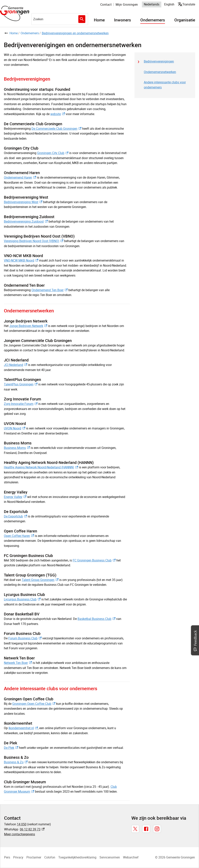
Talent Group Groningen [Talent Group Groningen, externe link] (40, 580)
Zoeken (81, 19)
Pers (7, 857)
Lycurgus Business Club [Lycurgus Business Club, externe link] (22, 599)
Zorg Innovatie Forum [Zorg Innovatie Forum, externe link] (21, 404)
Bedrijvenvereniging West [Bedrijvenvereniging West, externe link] (23, 202)
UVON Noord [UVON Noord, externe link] (15, 428)
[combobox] (60, 19)
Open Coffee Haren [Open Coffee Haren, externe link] (19, 536)
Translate (187, 4)
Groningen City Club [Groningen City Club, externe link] (53, 153)
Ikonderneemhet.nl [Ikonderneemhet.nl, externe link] (23, 728)
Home (99, 20)
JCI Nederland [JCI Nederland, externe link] (16, 365)
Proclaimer (34, 857)
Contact (106, 4)
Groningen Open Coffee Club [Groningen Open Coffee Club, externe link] (34, 704)
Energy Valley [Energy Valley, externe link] (15, 497)
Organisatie (185, 20)
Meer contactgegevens (20, 834)
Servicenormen (110, 857)
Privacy (18, 857)
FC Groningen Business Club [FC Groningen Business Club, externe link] (94, 560)
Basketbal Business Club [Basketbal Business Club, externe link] (96, 619)
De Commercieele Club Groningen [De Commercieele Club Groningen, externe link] (56, 129)
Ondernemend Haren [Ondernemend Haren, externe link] (20, 177)
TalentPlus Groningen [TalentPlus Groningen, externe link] (21, 384)
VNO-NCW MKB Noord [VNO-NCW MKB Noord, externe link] (21, 260)
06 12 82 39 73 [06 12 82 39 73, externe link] (32, 829)
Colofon (50, 857)
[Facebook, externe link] (146, 829)
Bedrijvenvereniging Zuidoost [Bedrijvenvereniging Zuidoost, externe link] (26, 221)
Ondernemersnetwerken (160, 72)
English (169, 4)
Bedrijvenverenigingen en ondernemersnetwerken (75, 33)
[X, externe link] (135, 829)
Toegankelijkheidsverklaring (77, 857)
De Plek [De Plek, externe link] (11, 748)
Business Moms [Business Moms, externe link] (17, 448)
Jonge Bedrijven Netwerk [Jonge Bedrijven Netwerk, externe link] (28, 326)
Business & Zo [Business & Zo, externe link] (16, 762)
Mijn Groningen (127, 4)
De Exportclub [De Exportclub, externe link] (15, 516)
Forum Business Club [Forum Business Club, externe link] (25, 638)
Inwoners (123, 20)
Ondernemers (153, 20)
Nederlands (152, 4)
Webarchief (131, 857)
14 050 (22, 824)
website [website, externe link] (58, 114)
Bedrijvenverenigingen (159, 61)
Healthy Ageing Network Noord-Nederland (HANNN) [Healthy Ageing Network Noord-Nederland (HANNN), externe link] (41, 467)
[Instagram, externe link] (157, 829)
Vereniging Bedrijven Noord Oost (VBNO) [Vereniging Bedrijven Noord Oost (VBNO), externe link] (34, 241)
